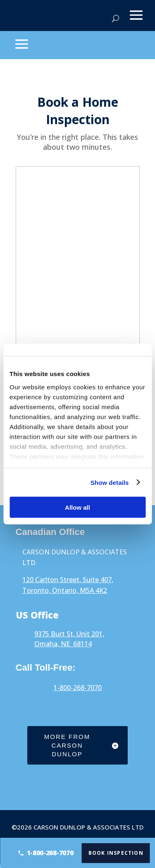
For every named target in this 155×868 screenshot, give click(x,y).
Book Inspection (118, 853)
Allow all (77, 507)
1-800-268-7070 (77, 688)
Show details (110, 482)
